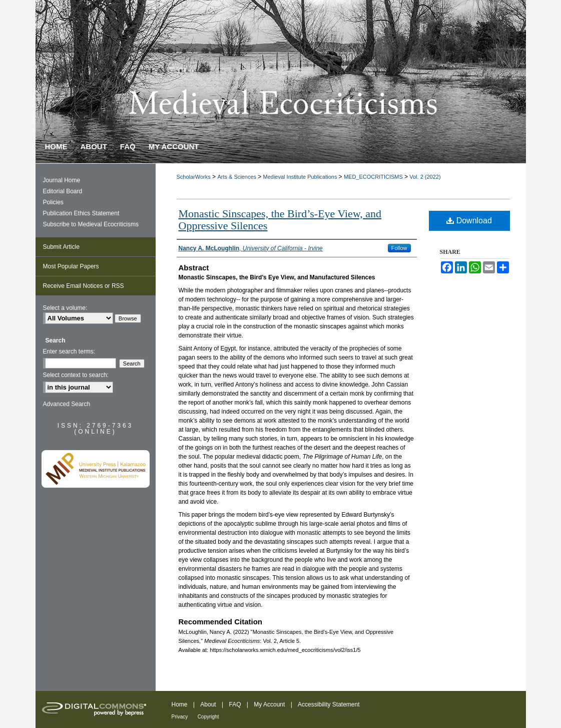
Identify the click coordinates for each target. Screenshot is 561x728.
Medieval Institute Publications (301, 177)
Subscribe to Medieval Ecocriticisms (91, 224)
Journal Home (62, 180)
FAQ (235, 704)
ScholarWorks (194, 177)
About (208, 704)
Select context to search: (76, 375)
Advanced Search (67, 404)
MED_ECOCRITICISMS (374, 177)
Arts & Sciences (237, 177)
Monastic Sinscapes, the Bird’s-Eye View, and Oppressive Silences (280, 220)
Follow (399, 248)
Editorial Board (63, 191)
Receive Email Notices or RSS (84, 286)
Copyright (208, 717)
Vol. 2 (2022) (425, 177)
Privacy (180, 717)
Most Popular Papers (71, 266)
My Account (269, 704)
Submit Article (61, 247)
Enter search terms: (69, 351)
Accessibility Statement (329, 704)
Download (469, 221)
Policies (53, 202)
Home (180, 704)
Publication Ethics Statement (81, 213)
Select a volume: (65, 308)
